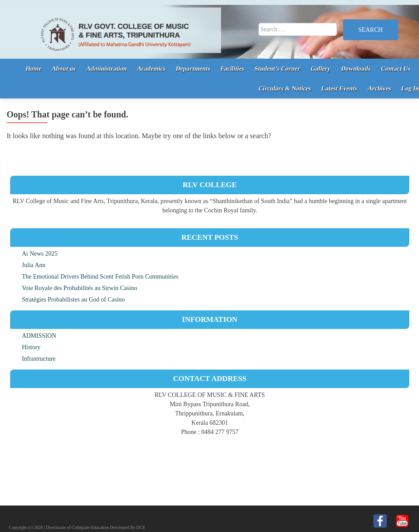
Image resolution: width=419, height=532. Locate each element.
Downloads (356, 69)
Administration (106, 69)
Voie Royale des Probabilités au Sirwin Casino (79, 288)
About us (64, 69)
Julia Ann (33, 265)
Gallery (321, 69)
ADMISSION (39, 336)
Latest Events (339, 89)
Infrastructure (38, 359)
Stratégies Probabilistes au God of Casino (73, 300)
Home (33, 69)
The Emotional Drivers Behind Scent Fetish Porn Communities (100, 277)
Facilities (232, 69)
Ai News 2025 (40, 254)
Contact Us (395, 69)
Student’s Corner (278, 69)
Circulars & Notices (284, 89)
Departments (193, 69)
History (31, 347)
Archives (379, 89)
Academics (151, 69)
